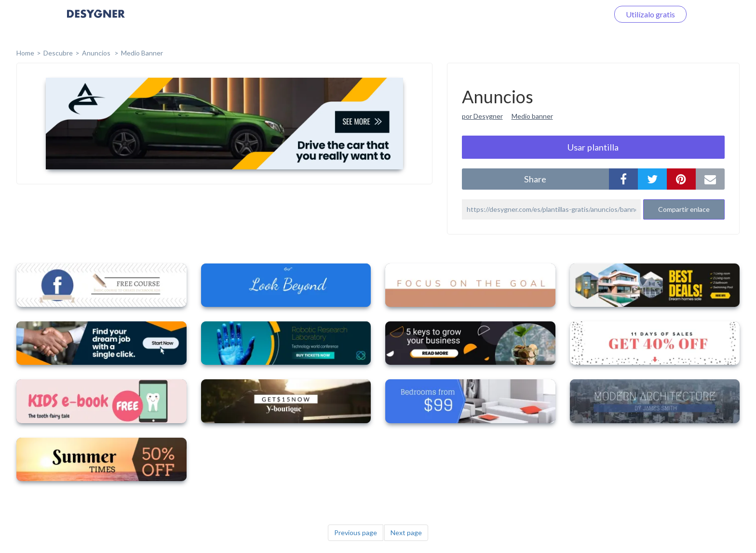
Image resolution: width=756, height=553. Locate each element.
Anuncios (97, 53)
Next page (406, 532)
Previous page (356, 532)
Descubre (58, 53)
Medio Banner (142, 53)
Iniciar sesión (575, 14)
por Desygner (482, 116)
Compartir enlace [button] (684, 209)
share (535, 179)
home (25, 53)
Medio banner (532, 116)
